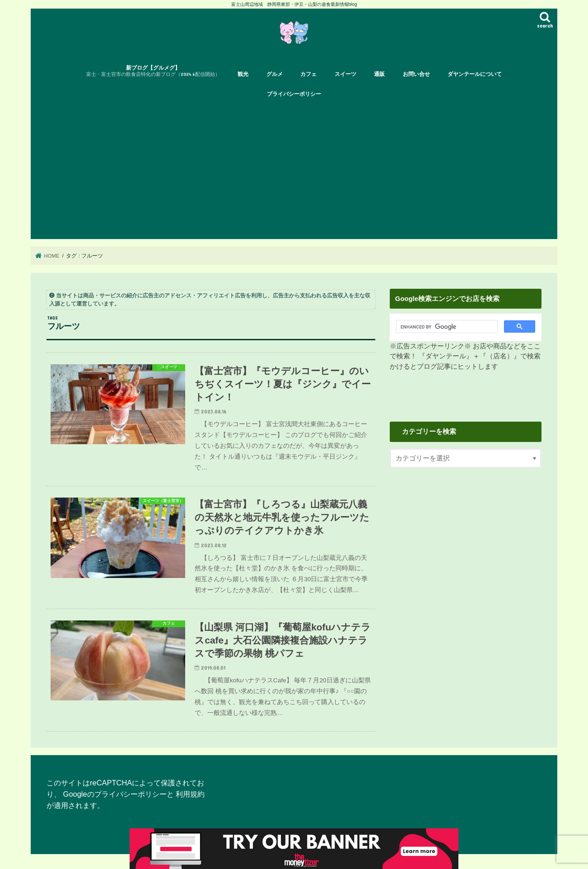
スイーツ (345, 74)
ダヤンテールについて (475, 74)
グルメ (275, 74)
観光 (243, 74)
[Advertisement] (294, 171)
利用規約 (190, 794)
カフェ (308, 74)
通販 (379, 74)
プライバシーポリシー (294, 94)
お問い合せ (416, 74)
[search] (444, 327)
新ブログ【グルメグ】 (153, 71)
